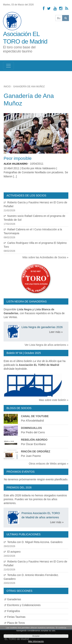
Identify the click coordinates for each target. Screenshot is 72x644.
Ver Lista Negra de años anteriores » (46, 345)
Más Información (36, 641)
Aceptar (36, 636)
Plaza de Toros (14, 623)
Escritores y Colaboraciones (22, 605)
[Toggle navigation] (8, 66)
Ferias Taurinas (15, 617)
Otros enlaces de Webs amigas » (49, 464)
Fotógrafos (12, 611)
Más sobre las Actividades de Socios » (45, 257)
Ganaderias (13, 599)
